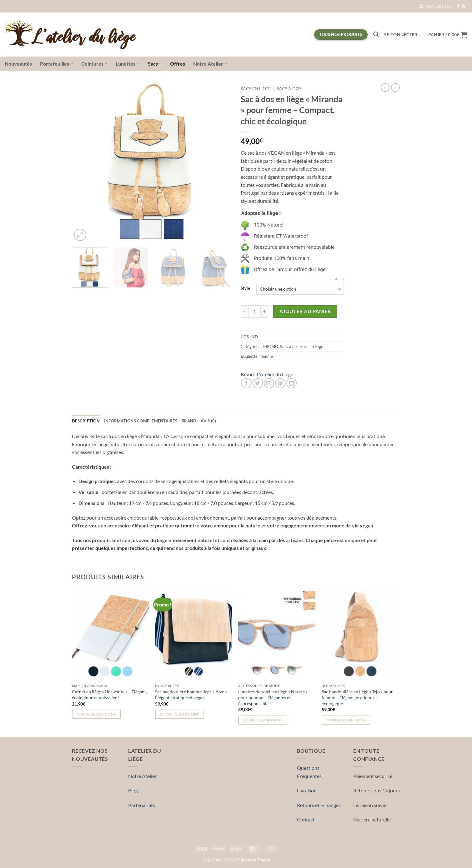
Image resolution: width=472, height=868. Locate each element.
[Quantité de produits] (254, 312)
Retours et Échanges (319, 805)
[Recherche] (376, 35)
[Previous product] (395, 87)
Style (245, 288)
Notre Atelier (210, 64)
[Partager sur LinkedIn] (291, 383)
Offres (178, 64)
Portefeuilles (57, 64)
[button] (435, 6)
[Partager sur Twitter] (258, 383)
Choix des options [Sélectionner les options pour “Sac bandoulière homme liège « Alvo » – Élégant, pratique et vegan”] (180, 714)
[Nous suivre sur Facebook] (458, 6)
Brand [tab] (189, 421)
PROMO (271, 347)
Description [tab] (86, 421)
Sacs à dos (289, 89)
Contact (306, 819)
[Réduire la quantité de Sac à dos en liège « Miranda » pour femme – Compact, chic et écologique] (244, 312)
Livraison (307, 790)
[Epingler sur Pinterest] (280, 383)
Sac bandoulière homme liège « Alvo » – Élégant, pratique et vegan (193, 695)
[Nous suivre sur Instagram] (464, 6)
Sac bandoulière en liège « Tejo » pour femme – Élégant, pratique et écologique (357, 697)
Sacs (155, 64)
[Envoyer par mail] (269, 383)
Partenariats (142, 805)
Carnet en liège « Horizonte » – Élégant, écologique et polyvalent (109, 695)
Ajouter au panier (305, 311)
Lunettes (128, 64)
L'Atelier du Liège (275, 374)
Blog (133, 790)
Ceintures (94, 64)
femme (267, 356)
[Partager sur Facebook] (246, 383)
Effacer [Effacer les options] (337, 279)
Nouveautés (18, 64)
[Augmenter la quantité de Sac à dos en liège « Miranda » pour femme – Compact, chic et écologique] (264, 312)
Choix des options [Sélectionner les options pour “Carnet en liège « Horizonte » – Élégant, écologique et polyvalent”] (96, 714)
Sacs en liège (256, 89)
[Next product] (385, 87)
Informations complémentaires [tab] (141, 421)
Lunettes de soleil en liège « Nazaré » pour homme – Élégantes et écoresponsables (273, 697)
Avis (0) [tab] (208, 421)
